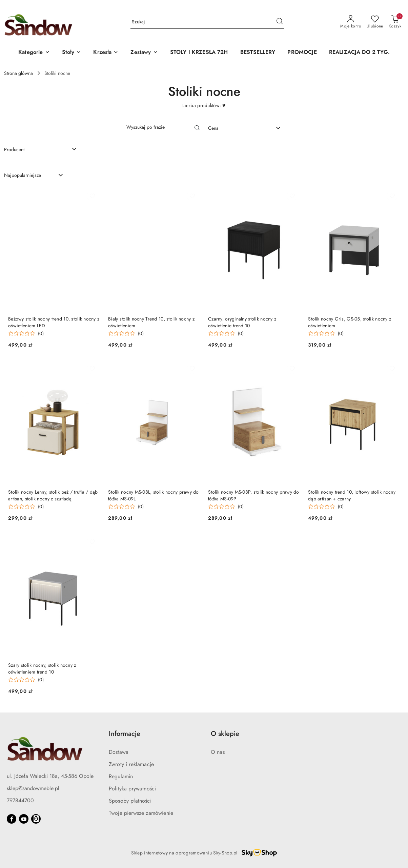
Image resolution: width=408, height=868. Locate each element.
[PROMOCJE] (302, 53)
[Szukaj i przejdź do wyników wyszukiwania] (280, 22)
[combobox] (245, 128)
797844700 (20, 800)
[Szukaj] (197, 128)
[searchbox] (41, 149)
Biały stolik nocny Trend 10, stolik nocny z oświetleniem (151, 322)
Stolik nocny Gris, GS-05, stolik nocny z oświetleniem (350, 322)
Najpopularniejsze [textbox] (23, 175)
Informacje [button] (125, 734)
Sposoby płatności (130, 801)
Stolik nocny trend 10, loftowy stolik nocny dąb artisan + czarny (352, 495)
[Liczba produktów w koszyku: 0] (395, 22)
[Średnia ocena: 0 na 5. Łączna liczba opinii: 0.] (26, 334)
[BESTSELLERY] (258, 53)
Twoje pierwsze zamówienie (141, 813)
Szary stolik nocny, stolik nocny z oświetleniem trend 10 (42, 668)
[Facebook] (12, 819)
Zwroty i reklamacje (131, 764)
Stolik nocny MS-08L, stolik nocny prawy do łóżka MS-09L (154, 495)
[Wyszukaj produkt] (207, 22)
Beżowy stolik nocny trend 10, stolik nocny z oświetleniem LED (54, 322)
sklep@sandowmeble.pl (33, 788)
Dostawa (119, 752)
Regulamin (121, 776)
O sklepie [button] (225, 734)
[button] (34, 53)
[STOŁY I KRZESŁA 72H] (199, 53)
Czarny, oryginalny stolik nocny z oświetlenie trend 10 (242, 322)
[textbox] (236, 128)
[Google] (36, 819)
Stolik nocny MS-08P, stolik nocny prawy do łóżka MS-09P (254, 495)
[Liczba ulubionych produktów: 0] (375, 22)
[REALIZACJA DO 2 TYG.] (359, 53)
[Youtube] (24, 819)
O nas (218, 752)
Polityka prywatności (132, 789)
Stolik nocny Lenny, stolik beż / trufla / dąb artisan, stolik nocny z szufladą (53, 495)
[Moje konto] (351, 22)
